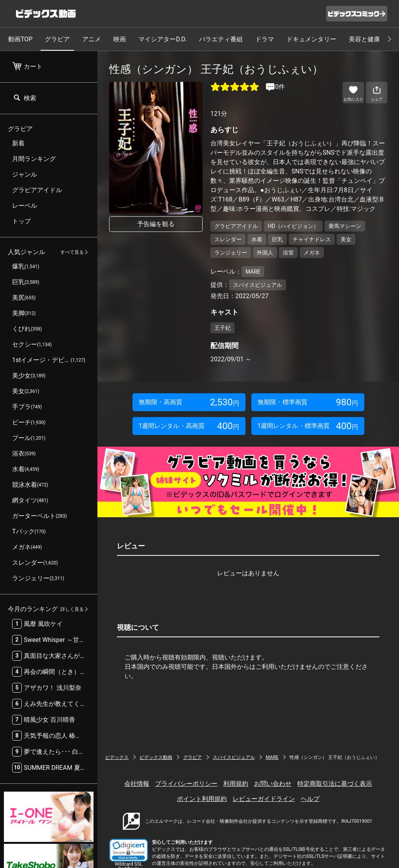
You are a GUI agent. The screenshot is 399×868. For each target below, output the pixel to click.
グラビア (57, 39)
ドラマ (265, 39)
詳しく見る (72, 609)
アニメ (92, 39)
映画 (120, 39)
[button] (129, 850)
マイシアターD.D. (162, 39)
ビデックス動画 (156, 757)
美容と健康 (364, 39)
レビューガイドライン (264, 799)
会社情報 (137, 784)
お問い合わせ (273, 784)
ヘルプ (310, 799)
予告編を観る (156, 224)
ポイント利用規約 (202, 799)
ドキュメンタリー (311, 39)
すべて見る (72, 252)
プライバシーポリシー (186, 784)
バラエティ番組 (221, 39)
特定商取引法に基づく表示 (335, 784)
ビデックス (117, 757)
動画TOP (20, 39)
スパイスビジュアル (234, 757)
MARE (272, 757)
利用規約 (236, 784)
